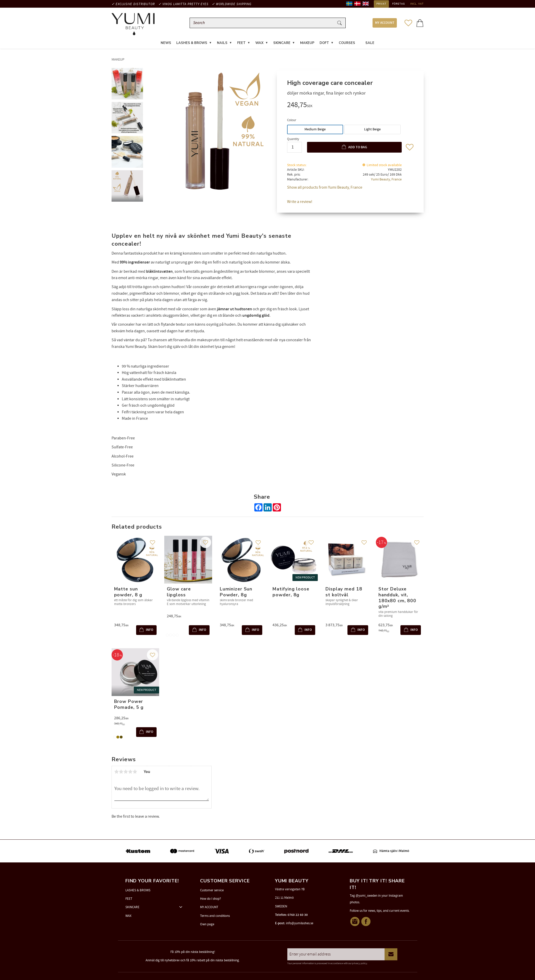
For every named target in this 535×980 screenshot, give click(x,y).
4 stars (130, 773)
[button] (408, 24)
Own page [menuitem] (207, 924)
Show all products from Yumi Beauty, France (325, 189)
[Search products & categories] (263, 24)
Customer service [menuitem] (212, 890)
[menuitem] (360, 41)
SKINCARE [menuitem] (282, 44)
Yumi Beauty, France (386, 181)
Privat (381, 4)
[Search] (340, 24)
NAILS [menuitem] (222, 44)
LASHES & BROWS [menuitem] (192, 44)
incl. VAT (417, 4)
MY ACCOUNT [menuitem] (385, 24)
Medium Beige (315, 131)
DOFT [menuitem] (324, 44)
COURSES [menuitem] (347, 44)
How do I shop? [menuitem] (211, 899)
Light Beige (372, 131)
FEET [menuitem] (241, 44)
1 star (117, 773)
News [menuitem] (166, 44)
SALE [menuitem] (370, 44)
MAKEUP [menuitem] (307, 44)
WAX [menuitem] (259, 44)
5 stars (135, 773)
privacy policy (360, 963)
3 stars (126, 773)
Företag (399, 4)
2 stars (121, 773)
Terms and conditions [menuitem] (215, 916)
